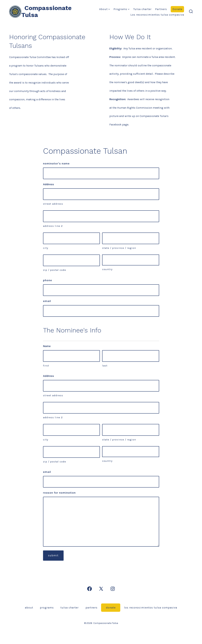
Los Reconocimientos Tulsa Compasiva (157, 15)
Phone (48, 280)
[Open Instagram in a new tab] (113, 589)
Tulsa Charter (142, 9)
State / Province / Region (119, 248)
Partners (161, 9)
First (46, 366)
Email (47, 301)
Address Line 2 (53, 226)
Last (105, 366)
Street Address (53, 204)
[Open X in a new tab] (101, 589)
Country (107, 269)
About (105, 9)
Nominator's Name (56, 163)
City (46, 248)
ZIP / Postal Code (55, 270)
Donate (177, 9)
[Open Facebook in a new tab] (90, 589)
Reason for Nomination (59, 493)
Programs (121, 9)
